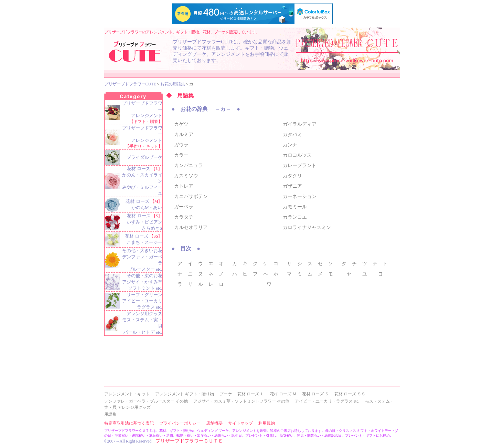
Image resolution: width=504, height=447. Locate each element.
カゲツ (181, 124)
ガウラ (181, 145)
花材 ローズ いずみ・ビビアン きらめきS (144, 222)
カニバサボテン (191, 196)
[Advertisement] (227, 340)
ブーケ (226, 394)
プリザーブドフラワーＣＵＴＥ (189, 441)
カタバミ (292, 134)
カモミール (295, 207)
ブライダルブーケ (144, 157)
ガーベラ (184, 207)
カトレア (184, 186)
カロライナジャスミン (307, 227)
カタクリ (292, 176)
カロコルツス (297, 155)
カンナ (290, 145)
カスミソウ (186, 176)
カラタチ (184, 217)
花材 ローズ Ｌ (251, 394)
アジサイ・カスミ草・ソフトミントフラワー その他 (241, 401)
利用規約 (267, 423)
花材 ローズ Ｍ (283, 394)
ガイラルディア (300, 124)
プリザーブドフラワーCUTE (130, 84)
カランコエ (295, 217)
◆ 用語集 (180, 96)
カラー (181, 155)
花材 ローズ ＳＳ (350, 394)
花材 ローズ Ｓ (315, 394)
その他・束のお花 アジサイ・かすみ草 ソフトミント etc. (142, 282)
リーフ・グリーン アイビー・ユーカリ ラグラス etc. (142, 301)
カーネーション (300, 196)
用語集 (110, 414)
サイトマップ (240, 423)
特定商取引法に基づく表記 (129, 423)
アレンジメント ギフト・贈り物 (185, 394)
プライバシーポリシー (180, 423)
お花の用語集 (173, 84)
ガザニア (292, 186)
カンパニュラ (189, 165)
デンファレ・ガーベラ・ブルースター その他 (146, 401)
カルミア (184, 134)
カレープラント (300, 165)
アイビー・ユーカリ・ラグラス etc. (327, 401)
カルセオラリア (191, 227)
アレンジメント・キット (127, 394)
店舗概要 (214, 423)
